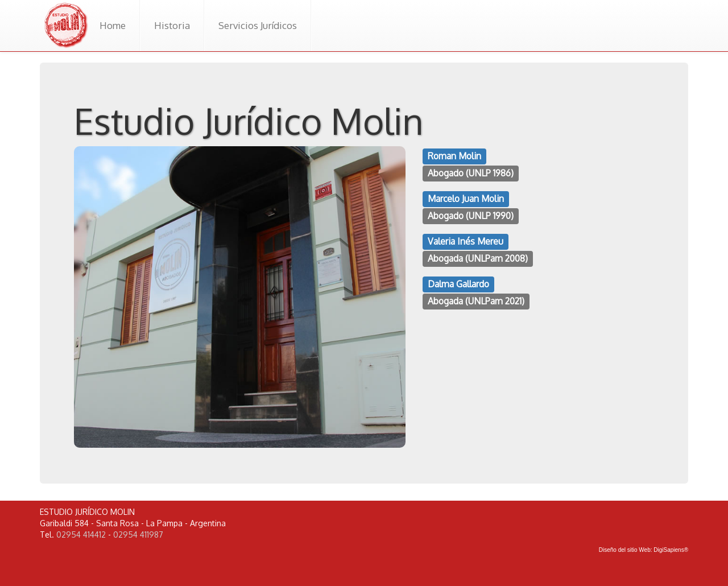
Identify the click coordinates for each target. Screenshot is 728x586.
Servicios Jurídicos (258, 25)
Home (113, 25)
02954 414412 (81, 535)
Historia (172, 25)
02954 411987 (138, 535)
